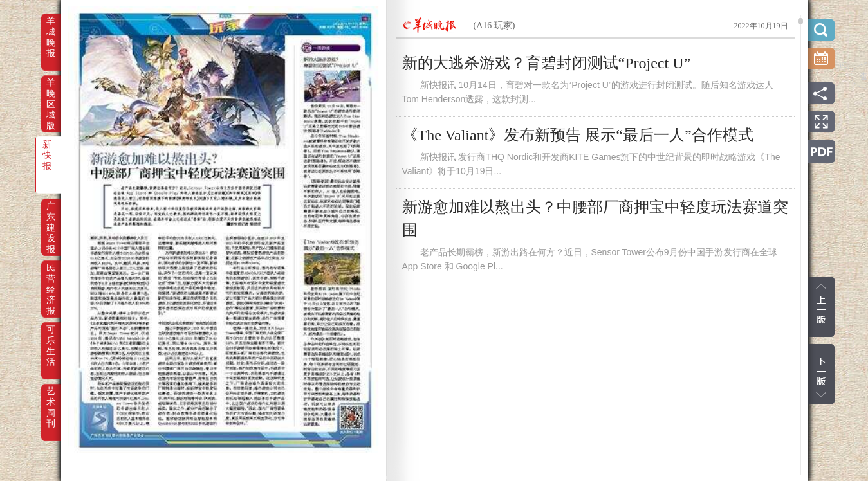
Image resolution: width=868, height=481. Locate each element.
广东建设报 (51, 215)
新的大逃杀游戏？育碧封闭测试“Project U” (547, 63)
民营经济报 (51, 277)
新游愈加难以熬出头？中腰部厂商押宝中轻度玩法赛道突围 (595, 219)
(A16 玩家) (494, 25)
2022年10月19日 (761, 26)
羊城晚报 (51, 30)
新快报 (47, 153)
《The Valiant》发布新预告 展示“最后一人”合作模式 (578, 135)
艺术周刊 (51, 400)
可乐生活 (51, 338)
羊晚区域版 (51, 91)
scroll (800, 21)
